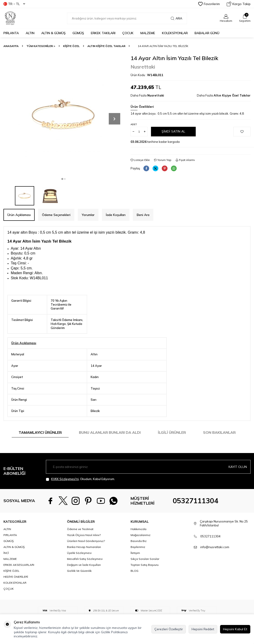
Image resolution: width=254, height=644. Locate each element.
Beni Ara (143, 215)
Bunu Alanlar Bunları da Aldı (110, 432)
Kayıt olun (238, 467)
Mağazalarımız (141, 535)
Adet (134, 124)
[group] (64, 115)
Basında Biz (139, 541)
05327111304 (195, 501)
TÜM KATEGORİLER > (41, 46)
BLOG (134, 571)
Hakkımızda (138, 529)
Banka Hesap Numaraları (84, 547)
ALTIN (30, 33)
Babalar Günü (207, 33)
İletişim (135, 553)
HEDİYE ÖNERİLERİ (16, 577)
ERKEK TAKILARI (103, 33)
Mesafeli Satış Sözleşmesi (85, 559)
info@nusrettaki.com (215, 547)
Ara (176, 18)
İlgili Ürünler (172, 432)
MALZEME (148, 33)
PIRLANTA (11, 33)
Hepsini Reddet (203, 629)
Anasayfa (11, 46)
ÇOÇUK (9, 589)
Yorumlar (88, 215)
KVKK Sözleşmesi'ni (65, 479)
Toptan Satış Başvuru (145, 565)
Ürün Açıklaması (19, 215)
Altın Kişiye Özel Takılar (106, 46)
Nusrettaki (143, 67)
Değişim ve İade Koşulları (84, 565)
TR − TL (14, 4)
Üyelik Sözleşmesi (79, 553)
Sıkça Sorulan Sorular (145, 559)
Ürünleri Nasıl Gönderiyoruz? (86, 541)
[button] (62, 179)
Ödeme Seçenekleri (56, 215)
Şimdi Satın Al (173, 131)
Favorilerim (209, 4)
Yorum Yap (163, 160)
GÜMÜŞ (78, 33)
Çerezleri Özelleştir (169, 629)
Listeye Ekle (140, 160)
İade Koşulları (116, 215)
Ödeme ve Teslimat (80, 529)
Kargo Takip (239, 4)
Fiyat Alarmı (185, 160)
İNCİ (6, 553)
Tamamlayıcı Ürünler (40, 432)
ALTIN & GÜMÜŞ (53, 33)
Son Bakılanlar (219, 432)
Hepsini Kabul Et (235, 629)
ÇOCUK (128, 33)
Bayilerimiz (138, 547)
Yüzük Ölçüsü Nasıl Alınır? (84, 535)
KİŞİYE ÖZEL (71, 46)
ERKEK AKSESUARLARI (19, 565)
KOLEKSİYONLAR (175, 33)
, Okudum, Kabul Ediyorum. (80, 479)
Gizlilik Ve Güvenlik (79, 571)
